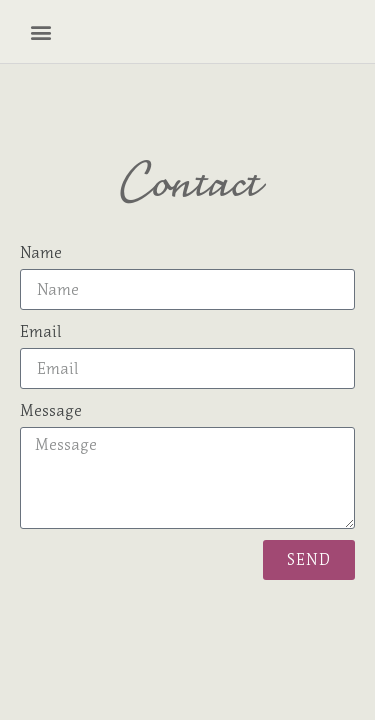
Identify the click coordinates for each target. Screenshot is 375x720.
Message (51, 410)
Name (41, 252)
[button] (42, 31)
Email (40, 331)
